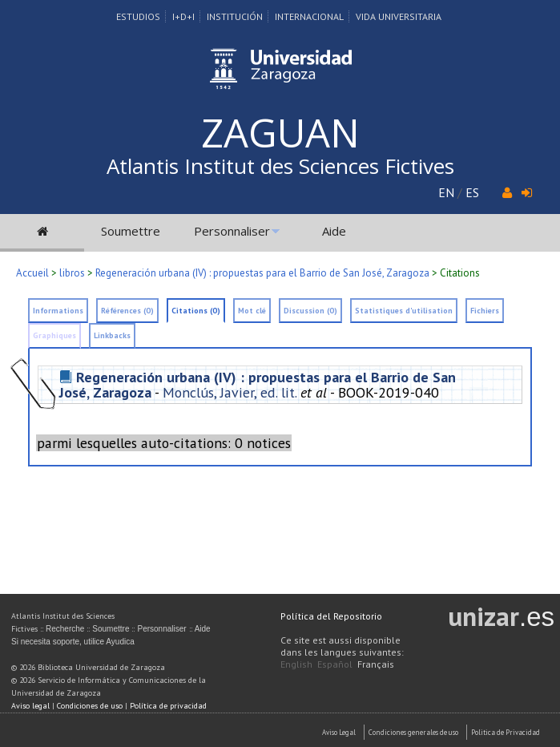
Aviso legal (30, 706)
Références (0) (127, 311)
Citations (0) (196, 311)
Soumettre (131, 231)
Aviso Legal (339, 732)
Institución (235, 16)
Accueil (32, 273)
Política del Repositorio (331, 616)
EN (446, 192)
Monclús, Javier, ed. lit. (230, 392)
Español (335, 664)
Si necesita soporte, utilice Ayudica (73, 642)
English (296, 664)
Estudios (138, 16)
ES (472, 192)
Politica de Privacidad (506, 732)
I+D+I (183, 16)
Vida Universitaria (399, 16)
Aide (334, 231)
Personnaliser (232, 231)
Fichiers (485, 311)
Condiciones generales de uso (413, 732)
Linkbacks (112, 335)
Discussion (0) (310, 311)
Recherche (65, 629)
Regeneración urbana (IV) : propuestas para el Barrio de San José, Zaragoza (262, 273)
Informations (58, 311)
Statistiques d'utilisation (404, 311)
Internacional (309, 16)
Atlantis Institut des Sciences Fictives (280, 166)
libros (72, 273)
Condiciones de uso (90, 706)
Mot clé (252, 311)
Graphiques (54, 335)
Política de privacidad (168, 706)
